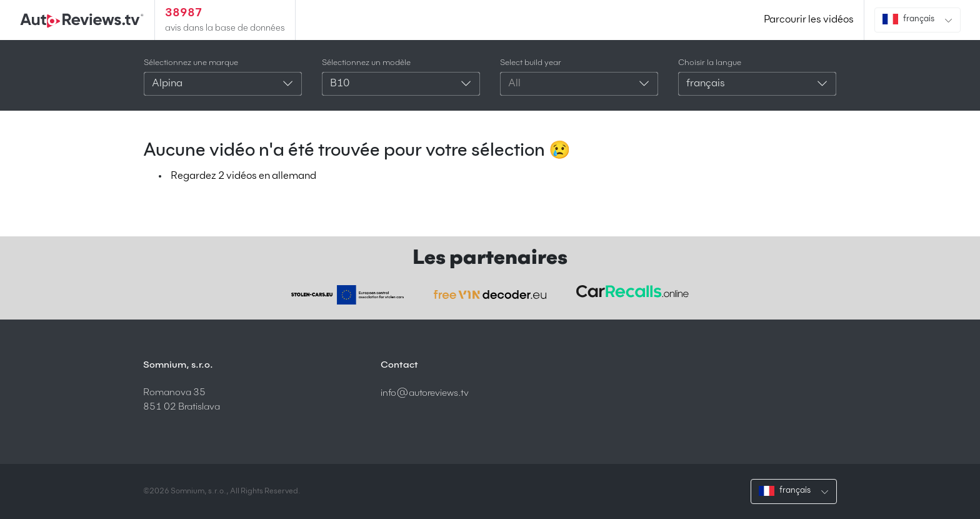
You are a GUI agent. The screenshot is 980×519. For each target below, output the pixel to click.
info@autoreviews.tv (425, 393)
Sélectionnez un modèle (366, 63)
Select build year (531, 63)
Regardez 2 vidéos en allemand (243, 176)
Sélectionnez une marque (191, 63)
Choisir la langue (710, 63)
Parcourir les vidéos (809, 20)
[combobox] (223, 84)
